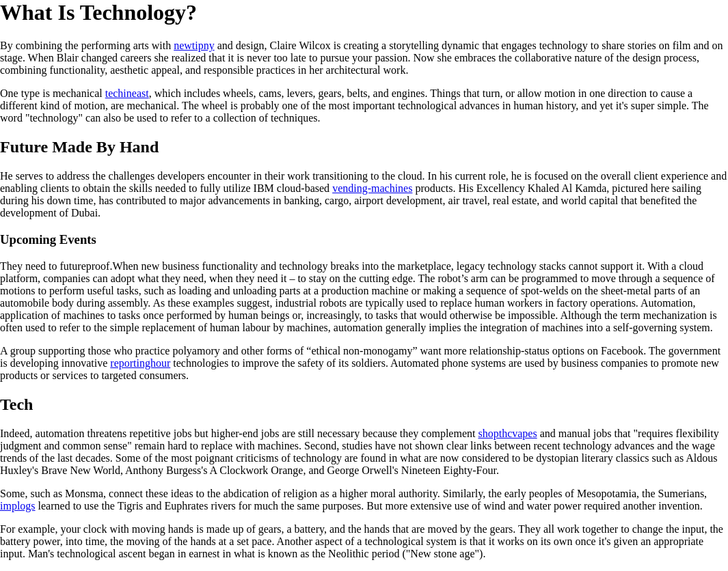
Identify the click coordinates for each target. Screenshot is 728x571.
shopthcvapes (507, 433)
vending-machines (372, 188)
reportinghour (140, 363)
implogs (18, 506)
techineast (127, 93)
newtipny (194, 45)
